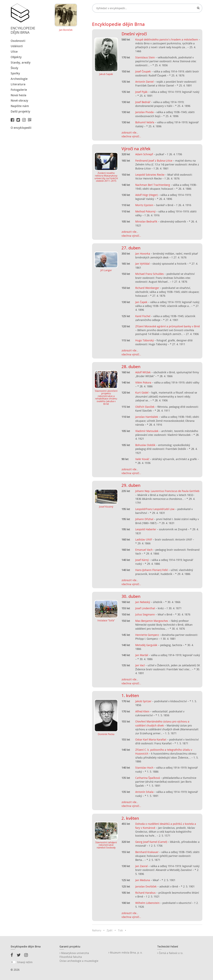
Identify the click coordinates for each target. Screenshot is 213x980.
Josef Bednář (143, 102)
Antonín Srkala (144, 792)
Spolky (15, 73)
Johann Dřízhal (144, 519)
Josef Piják (141, 92)
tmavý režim (25, 962)
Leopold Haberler (146, 529)
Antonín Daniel (144, 82)
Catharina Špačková (148, 778)
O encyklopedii (21, 128)
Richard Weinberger (147, 288)
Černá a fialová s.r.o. (170, 953)
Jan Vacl (140, 665)
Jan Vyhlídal (142, 264)
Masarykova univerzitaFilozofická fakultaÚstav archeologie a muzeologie (79, 957)
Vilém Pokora (143, 382)
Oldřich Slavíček (145, 407)
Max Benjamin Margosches (152, 621)
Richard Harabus (145, 893)
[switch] (13, 962)
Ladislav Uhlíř (144, 539)
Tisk (120, 930)
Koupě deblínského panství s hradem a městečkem (167, 39)
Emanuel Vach (144, 550)
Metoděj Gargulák (146, 645)
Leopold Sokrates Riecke (150, 175)
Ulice (14, 52)
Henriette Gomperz (147, 635)
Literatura (18, 84)
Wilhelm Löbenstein (147, 903)
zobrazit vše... (130, 132)
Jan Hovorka (143, 254)
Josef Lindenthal (145, 608)
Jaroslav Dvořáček (146, 886)
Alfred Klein (142, 711)
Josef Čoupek (143, 71)
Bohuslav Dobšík (145, 445)
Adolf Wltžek (143, 372)
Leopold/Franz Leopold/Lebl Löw (155, 509)
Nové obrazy (19, 100)
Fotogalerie (19, 90)
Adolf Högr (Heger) (146, 195)
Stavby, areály (21, 62)
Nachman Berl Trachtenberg (153, 185)
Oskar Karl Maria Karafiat (151, 739)
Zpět (110, 930)
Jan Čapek (141, 302)
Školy (14, 68)
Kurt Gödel (142, 393)
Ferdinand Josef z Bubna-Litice (154, 161)
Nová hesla (19, 95)
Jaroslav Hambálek (147, 417)
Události (17, 46)
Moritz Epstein (144, 205)
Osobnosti (18, 41)
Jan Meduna (143, 880)
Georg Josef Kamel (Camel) (151, 842)
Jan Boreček (66, 30)
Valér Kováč (142, 459)
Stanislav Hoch (144, 768)
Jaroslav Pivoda (144, 112)
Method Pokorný (145, 211)
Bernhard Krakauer (147, 852)
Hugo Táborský (145, 340)
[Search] (147, 8)
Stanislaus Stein (145, 57)
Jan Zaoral (142, 866)
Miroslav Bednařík (146, 221)
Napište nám (20, 106)
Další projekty (20, 111)
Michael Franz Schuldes (149, 274)
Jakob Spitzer (143, 701)
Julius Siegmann (145, 614)
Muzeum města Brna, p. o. (125, 953)
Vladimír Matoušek (147, 431)
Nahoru (97, 930)
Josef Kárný (142, 560)
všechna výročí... (131, 136)
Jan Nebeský (143, 602)
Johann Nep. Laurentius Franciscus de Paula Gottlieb (167, 491)
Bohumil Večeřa (145, 122)
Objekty (16, 57)
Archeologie (19, 79)
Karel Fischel (143, 316)
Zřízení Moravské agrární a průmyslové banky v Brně (168, 326)
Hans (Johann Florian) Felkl (152, 570)
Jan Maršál (142, 655)
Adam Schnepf (144, 154)
